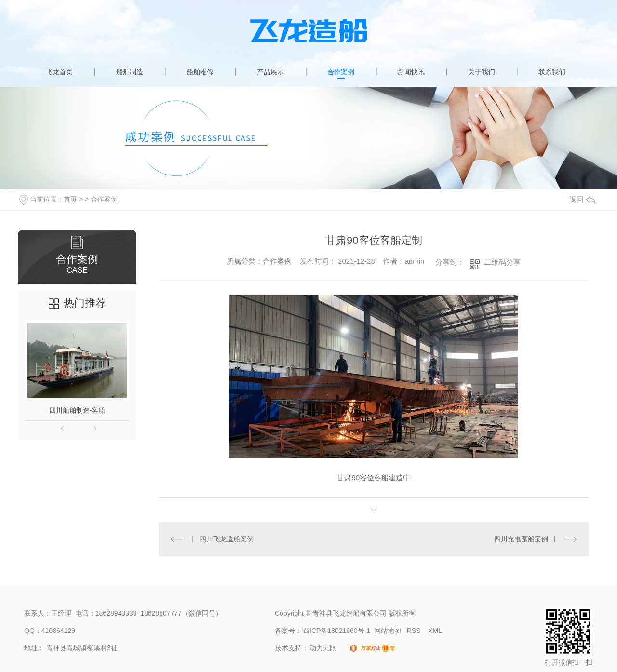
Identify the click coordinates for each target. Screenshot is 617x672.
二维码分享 (503, 262)
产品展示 (270, 72)
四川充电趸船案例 (521, 539)
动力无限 (323, 648)
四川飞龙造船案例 (227, 539)
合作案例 (341, 72)
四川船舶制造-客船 (77, 410)
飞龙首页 (59, 72)
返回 (582, 199)
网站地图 (388, 631)
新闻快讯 (411, 72)
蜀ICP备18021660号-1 (336, 631)
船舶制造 (130, 72)
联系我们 (552, 72)
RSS (415, 631)
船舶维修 (200, 72)
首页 (70, 199)
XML (435, 631)
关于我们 (482, 72)
